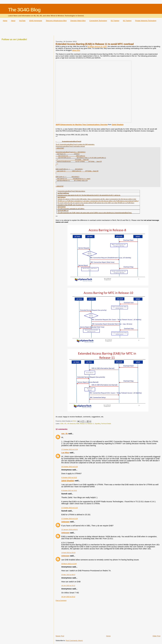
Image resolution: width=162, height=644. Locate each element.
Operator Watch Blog (78, 21)
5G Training (115, 21)
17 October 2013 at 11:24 (69, 519)
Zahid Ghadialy (118, 125)
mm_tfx (64, 434)
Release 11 (91, 424)
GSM (62, 424)
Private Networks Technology (146, 21)
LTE (65, 424)
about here (76, 50)
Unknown (65, 522)
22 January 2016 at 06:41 (69, 530)
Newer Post (60, 636)
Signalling (98, 424)
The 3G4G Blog (24, 10)
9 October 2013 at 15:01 (69, 491)
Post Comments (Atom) (74, 641)
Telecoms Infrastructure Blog (56, 21)
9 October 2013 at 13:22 (69, 477)
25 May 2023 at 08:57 (68, 575)
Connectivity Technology (98, 21)
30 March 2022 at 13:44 (69, 564)
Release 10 (83, 424)
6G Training (127, 21)
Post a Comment (61, 600)
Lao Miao (65, 453)
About (13, 21)
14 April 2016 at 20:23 (68, 553)
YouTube (22, 21)
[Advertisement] (81, 29)
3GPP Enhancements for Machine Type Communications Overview (82, 125)
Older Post (156, 636)
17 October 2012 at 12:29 (69, 449)
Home (5, 21)
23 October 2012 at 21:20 (69, 467)
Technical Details (106, 424)
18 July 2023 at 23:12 (68, 586)
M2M (78, 424)
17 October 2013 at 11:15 (69, 508)
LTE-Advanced (71, 424)
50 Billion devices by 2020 (97, 46)
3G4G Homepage (36, 21)
